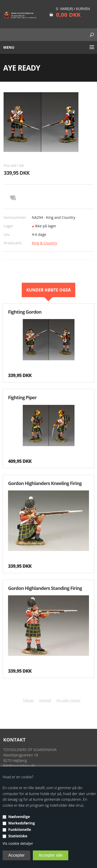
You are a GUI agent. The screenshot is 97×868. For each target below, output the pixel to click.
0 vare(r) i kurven (73, 9)
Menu (9, 47)
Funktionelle (20, 829)
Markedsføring (22, 823)
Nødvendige (19, 817)
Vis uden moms (68, 700)
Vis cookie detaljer (18, 843)
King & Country (44, 243)
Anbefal (45, 700)
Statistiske (18, 836)
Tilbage (28, 700)
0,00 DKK (68, 14)
